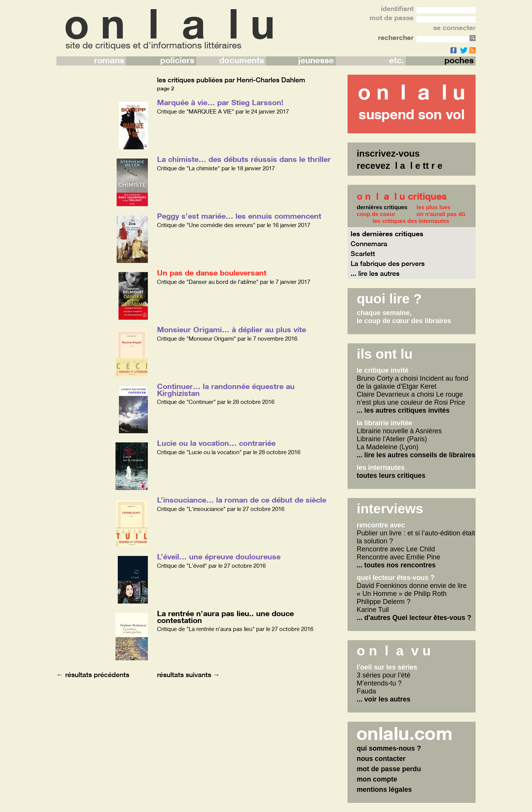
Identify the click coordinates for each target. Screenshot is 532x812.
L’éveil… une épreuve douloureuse (219, 556)
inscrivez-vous (388, 153)
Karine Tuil (373, 610)
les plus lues (433, 207)
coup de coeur (376, 214)
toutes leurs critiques (391, 476)
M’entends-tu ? (379, 683)
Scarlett (363, 253)
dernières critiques (382, 207)
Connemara (369, 243)
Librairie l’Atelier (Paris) (392, 439)
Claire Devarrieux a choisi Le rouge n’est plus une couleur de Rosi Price (411, 398)
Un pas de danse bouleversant (212, 272)
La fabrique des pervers (388, 263)
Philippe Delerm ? (384, 602)
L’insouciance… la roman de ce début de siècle (242, 500)
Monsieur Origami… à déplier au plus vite (232, 329)
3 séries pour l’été (384, 675)
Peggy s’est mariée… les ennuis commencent (239, 216)
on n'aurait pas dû (441, 214)
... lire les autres (375, 273)
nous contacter (381, 759)
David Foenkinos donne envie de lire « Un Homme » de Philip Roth (412, 590)
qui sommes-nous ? (389, 748)
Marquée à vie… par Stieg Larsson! (220, 102)
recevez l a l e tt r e (400, 166)
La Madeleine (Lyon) (388, 447)
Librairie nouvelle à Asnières (399, 431)
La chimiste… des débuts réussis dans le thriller (244, 159)
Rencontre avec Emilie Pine (398, 557)
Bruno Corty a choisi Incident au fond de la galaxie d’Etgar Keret (413, 382)
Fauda (366, 691)
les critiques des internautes (411, 221)
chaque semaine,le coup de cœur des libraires (404, 317)
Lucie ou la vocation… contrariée (216, 443)
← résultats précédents (93, 674)
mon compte (377, 779)
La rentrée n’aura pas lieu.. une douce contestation (225, 617)
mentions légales (384, 790)
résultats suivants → (188, 674)
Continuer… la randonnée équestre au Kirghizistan (226, 389)
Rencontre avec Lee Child (396, 549)
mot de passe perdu (389, 769)
